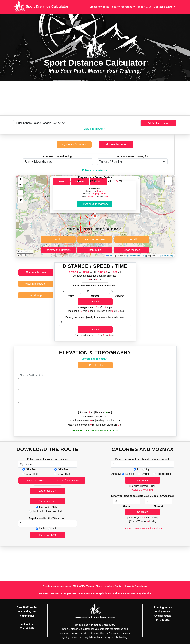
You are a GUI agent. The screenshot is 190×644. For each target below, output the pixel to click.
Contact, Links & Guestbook (131, 586)
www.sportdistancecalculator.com (95, 617)
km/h (42, 529)
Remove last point (95, 239)
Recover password (50, 593)
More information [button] (95, 129)
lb (138, 469)
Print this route (36, 272)
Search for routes (74, 144)
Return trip (95, 250)
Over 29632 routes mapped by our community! (27, 612)
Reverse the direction (58, 250)
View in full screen (36, 284)
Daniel (100, 191)
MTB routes (163, 620)
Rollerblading (164, 474)
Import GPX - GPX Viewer (79, 586)
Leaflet (110, 256)
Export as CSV (47, 491)
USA (106, 196)
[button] (95, 216)
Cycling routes (163, 616)
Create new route (99, 7)
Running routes (163, 607)
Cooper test (126, 529)
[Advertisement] (95, 98)
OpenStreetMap (166, 256)
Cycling (90, 196)
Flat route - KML (48, 507)
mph (54, 529)
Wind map (36, 295)
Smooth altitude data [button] (95, 359)
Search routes (104, 586)
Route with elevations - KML (48, 511)
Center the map (159, 123)
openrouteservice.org (136, 256)
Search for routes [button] (122, 7)
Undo (58, 239)
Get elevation (95, 365)
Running (130, 474)
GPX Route (32, 474)
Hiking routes (163, 612)
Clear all (132, 239)
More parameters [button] (95, 170)
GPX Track (32, 469)
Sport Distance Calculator (41, 7)
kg (147, 469)
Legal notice (144, 593)
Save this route (116, 144)
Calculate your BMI (142, 490)
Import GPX (144, 7)
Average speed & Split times (150, 529)
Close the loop (132, 250)
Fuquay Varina (99, 194)
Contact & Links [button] (163, 7)
